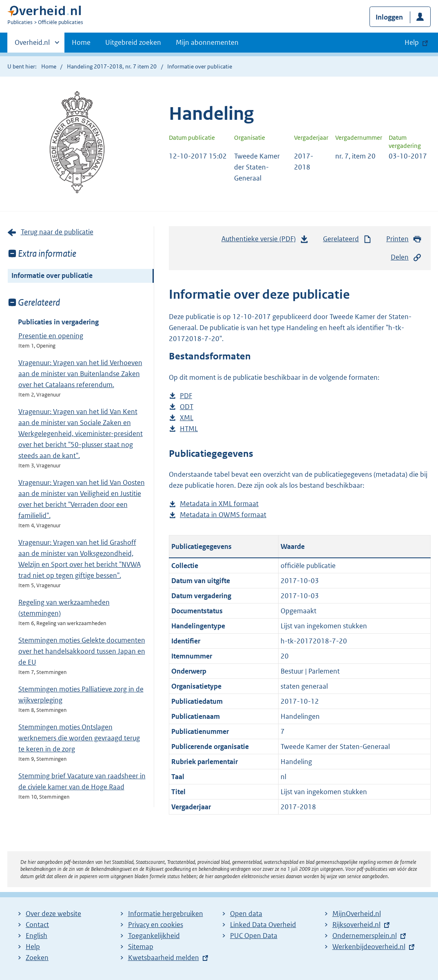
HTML (189, 429)
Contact (37, 925)
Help (33, 947)
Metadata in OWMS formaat (223, 515)
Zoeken (37, 958)
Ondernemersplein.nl (365, 936)
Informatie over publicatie (52, 275)
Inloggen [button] (389, 17)
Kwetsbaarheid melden (164, 958)
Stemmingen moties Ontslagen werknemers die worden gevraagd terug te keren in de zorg (79, 738)
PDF (186, 396)
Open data (246, 914)
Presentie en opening (51, 336)
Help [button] (412, 42)
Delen (406, 257)
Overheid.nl (32, 45)
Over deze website (53, 914)
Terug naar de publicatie (57, 232)
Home (81, 42)
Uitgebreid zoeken (133, 42)
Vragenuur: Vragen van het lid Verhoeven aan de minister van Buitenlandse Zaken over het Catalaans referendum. (80, 374)
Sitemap (141, 947)
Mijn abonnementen (207, 42)
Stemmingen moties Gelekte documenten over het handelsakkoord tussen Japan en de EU (82, 651)
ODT (187, 407)
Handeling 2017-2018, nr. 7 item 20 (112, 66)
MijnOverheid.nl (357, 914)
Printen (404, 239)
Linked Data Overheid (263, 925)
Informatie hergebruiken (166, 914)
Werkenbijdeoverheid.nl (369, 947)
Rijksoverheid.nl (356, 925)
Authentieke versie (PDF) (265, 241)
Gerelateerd (347, 239)
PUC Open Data (254, 936)
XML (187, 418)
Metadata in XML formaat (219, 504)
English (36, 936)
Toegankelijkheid (154, 936)
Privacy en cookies (156, 925)
